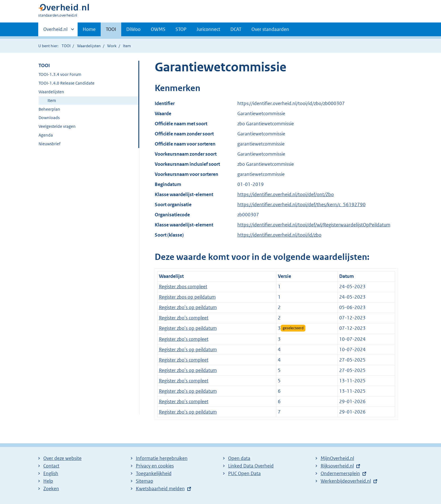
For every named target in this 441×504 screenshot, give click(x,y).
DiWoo (133, 29)
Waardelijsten (89, 46)
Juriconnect (208, 29)
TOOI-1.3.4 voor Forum (60, 74)
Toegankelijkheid (154, 473)
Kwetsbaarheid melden (160, 489)
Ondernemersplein (340, 473)
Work (112, 46)
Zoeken (51, 489)
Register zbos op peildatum (187, 297)
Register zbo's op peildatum (188, 307)
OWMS (158, 29)
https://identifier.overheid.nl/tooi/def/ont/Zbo (286, 194)
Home (89, 29)
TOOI (111, 29)
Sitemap (145, 481)
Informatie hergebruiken (162, 458)
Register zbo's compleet (184, 318)
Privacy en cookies (155, 466)
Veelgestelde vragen (57, 126)
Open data (239, 458)
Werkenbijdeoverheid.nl (346, 481)
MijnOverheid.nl (337, 458)
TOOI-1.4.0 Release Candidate (67, 83)
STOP (181, 29)
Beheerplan (49, 109)
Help (48, 481)
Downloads (49, 118)
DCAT (236, 29)
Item (52, 100)
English (51, 473)
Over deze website (62, 458)
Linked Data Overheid (251, 466)
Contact (51, 466)
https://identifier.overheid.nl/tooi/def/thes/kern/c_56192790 (301, 205)
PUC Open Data (244, 473)
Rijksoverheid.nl (337, 466)
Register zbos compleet (183, 287)
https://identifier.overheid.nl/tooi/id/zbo (279, 235)
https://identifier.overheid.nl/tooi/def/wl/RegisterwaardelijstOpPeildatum (314, 225)
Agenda (46, 135)
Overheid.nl (55, 31)
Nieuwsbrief (49, 144)
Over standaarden (270, 29)
